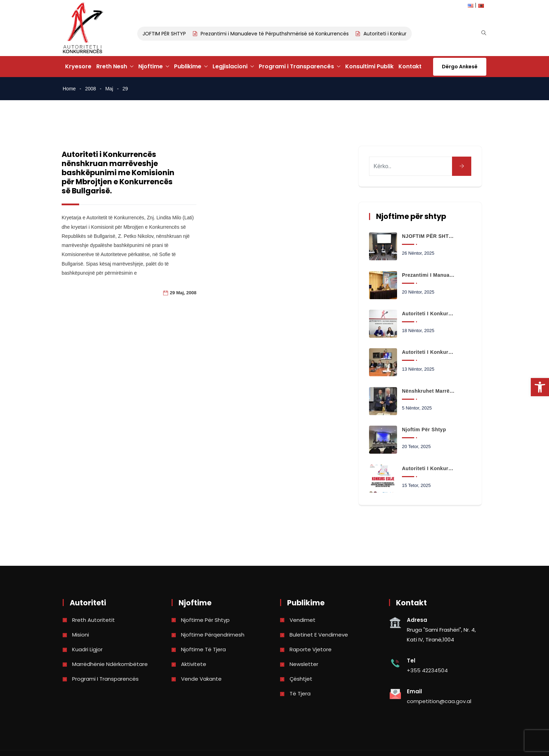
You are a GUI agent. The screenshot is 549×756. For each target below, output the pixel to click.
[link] (540, 387)
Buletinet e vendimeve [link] (319, 635)
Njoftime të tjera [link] (203, 649)
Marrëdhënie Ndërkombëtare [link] (110, 664)
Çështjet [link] (301, 679)
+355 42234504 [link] (427, 670)
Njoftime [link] (151, 66)
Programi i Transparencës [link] (296, 66)
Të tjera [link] (300, 693)
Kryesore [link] (78, 66)
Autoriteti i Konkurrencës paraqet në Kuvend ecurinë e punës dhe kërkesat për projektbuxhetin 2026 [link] (429, 352)
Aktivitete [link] (194, 664)
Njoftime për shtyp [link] (205, 620)
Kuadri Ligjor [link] (87, 649)
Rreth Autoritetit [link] (93, 620)
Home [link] (69, 89)
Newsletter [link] (304, 664)
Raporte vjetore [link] (311, 649)
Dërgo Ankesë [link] (460, 67)
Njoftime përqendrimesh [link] (213, 635)
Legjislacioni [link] (230, 66)
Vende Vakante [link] (201, 679)
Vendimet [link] (303, 620)
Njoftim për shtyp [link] (424, 429)
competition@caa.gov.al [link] (439, 701)
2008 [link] (91, 89)
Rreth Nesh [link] (112, 66)
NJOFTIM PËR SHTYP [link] (165, 34)
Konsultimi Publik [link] (369, 66)
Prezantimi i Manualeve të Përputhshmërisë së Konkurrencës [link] (277, 34)
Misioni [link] (81, 635)
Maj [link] (109, 89)
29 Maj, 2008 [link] (183, 293)
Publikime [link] (188, 66)
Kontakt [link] (410, 66)
